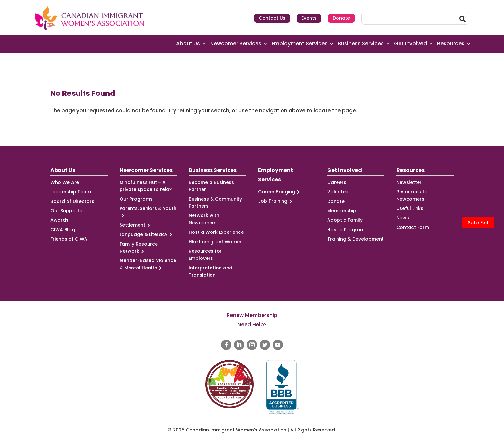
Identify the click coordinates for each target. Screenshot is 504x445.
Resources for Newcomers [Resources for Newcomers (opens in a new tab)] (413, 195)
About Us (188, 44)
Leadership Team (71, 192)
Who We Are (65, 182)
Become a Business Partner (211, 186)
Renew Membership (252, 315)
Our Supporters (69, 211)
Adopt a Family (345, 220)
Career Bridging (280, 192)
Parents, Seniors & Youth (148, 212)
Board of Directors (72, 201)
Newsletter (409, 182)
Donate (341, 18)
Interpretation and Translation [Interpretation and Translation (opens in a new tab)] (211, 271)
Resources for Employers (205, 255)
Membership (342, 211)
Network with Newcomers (204, 219)
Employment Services (300, 44)
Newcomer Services (236, 44)
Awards (59, 220)
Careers (337, 182)
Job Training (276, 201)
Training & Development (355, 239)
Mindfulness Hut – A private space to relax (146, 186)
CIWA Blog (63, 230)
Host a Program (346, 230)
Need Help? (252, 325)
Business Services (361, 44)
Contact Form (413, 227)
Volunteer (339, 192)
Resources (451, 44)
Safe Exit (478, 223)
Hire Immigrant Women (216, 242)
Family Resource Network (139, 248)
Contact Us (272, 18)
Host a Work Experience (216, 232)
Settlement (136, 225)
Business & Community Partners (215, 203)
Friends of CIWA (69, 239)
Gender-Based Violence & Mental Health (148, 264)
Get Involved (410, 44)
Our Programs (136, 199)
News (403, 218)
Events (309, 18)
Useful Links (410, 208)
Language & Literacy (147, 235)
